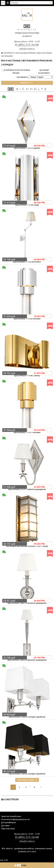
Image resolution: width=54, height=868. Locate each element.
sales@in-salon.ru (27, 49)
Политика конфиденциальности (15, 819)
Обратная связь (8, 829)
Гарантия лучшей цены (11, 816)
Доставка (5, 826)
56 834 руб (39, 601)
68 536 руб (39, 146)
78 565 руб (39, 316)
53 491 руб (39, 487)
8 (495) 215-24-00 (27, 45)
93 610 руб (39, 430)
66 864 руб (39, 259)
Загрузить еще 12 (27, 780)
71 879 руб (39, 373)
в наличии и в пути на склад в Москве (16, 71)
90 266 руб (39, 544)
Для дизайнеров (8, 822)
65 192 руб (39, 658)
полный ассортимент (44, 71)
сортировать (22, 77)
